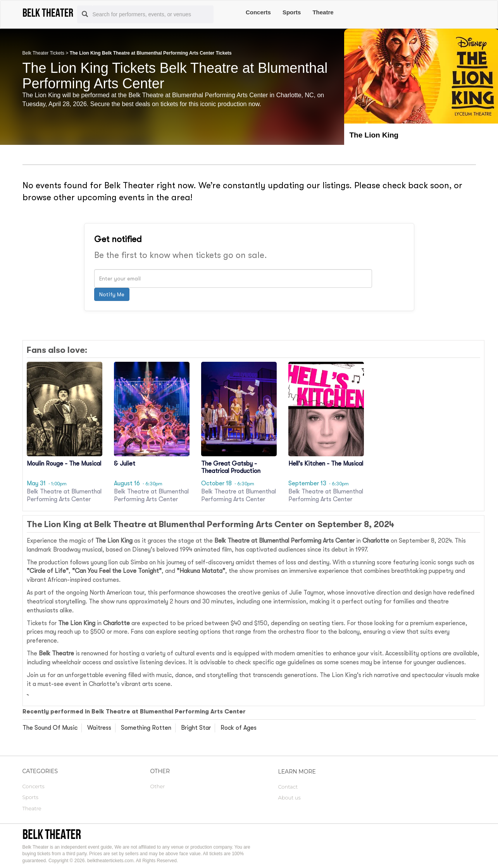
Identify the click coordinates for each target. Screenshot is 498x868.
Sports (292, 12)
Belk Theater (52, 834)
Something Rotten (146, 728)
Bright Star (196, 728)
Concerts (258, 12)
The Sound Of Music (50, 728)
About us (289, 798)
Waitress (99, 728)
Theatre (323, 12)
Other (158, 786)
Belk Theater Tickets (44, 53)
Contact (288, 787)
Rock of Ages (239, 728)
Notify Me (112, 294)
